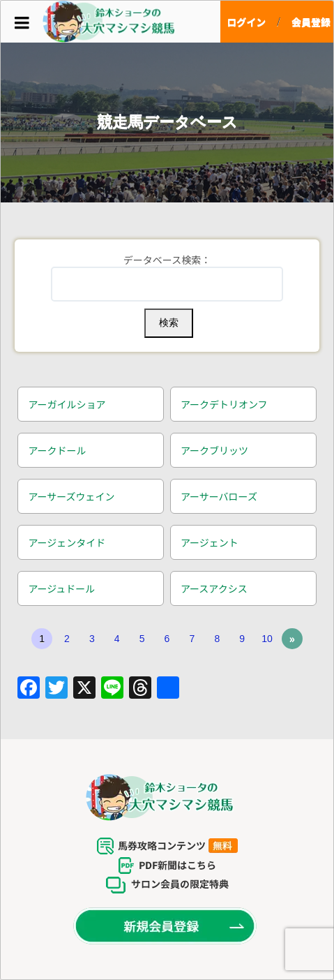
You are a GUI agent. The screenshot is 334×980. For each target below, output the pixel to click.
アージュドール (61, 588)
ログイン (246, 22)
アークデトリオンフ (224, 404)
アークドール (57, 450)
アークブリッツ (214, 450)
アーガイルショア (67, 404)
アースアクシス (214, 588)
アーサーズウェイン (71, 496)
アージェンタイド (67, 542)
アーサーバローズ (219, 496)
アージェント (210, 542)
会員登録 (311, 22)
